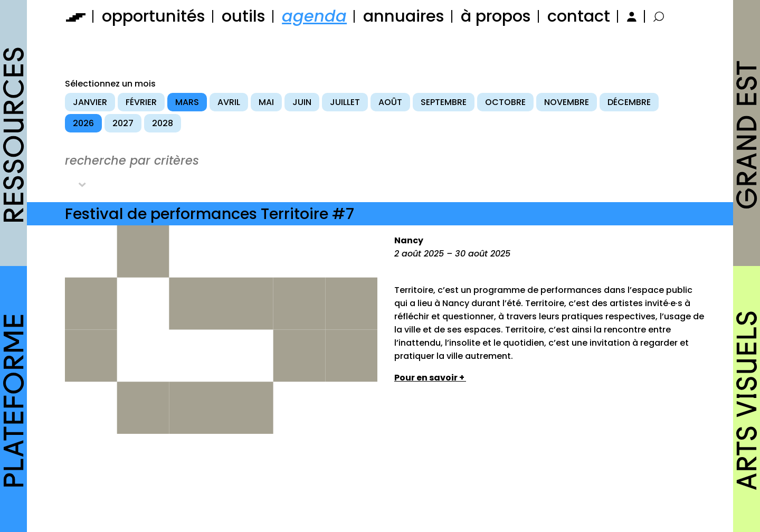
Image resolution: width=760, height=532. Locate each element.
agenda (314, 16)
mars (187, 102)
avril (229, 102)
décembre (629, 102)
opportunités (154, 16)
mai (266, 102)
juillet (345, 102)
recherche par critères (132, 160)
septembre (444, 102)
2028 (163, 123)
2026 (83, 123)
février (141, 102)
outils (244, 16)
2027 (123, 123)
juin (302, 102)
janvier (90, 102)
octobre (505, 102)
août (390, 102)
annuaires (404, 16)
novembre (567, 102)
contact (579, 16)
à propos (496, 16)
